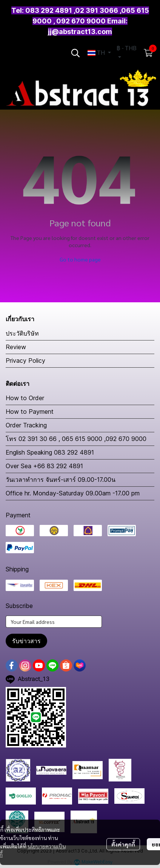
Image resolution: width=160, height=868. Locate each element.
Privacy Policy (25, 361)
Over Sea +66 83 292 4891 (44, 466)
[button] (75, 53)
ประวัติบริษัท (22, 333)
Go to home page (80, 259)
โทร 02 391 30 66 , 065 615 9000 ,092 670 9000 (76, 439)
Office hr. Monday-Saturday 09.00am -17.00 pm (73, 493)
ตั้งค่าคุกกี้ (123, 844)
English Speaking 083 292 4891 (50, 452)
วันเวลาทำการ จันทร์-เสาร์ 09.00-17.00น (61, 480)
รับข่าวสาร (26, 641)
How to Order (25, 398)
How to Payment (30, 412)
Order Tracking (26, 425)
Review (16, 347)
